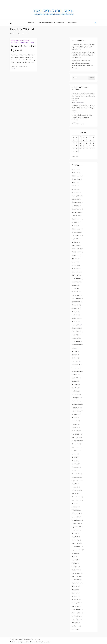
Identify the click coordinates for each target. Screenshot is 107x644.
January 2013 (75, 437)
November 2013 (76, 404)
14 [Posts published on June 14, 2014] (94, 143)
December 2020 (76, 278)
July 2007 (75, 586)
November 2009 (77, 520)
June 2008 (75, 560)
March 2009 (75, 540)
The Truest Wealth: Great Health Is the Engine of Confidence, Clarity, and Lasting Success (83, 47)
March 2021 (75, 269)
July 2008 (75, 556)
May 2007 (75, 593)
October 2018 (76, 305)
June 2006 (75, 623)
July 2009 (75, 533)
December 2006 (77, 609)
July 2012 (74, 454)
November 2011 (76, 477)
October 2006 (76, 616)
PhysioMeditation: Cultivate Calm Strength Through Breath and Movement (82, 117)
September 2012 (76, 447)
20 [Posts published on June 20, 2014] (90, 146)
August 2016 (75, 335)
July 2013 (74, 417)
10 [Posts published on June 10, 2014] (80, 143)
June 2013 (75, 421)
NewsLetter (72, 23)
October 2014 (76, 374)
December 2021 (76, 249)
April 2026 (75, 169)
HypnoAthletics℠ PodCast (80, 88)
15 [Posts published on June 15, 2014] (74, 146)
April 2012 (75, 464)
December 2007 (76, 580)
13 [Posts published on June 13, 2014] (90, 143)
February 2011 (76, 490)
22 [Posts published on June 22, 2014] (74, 148)
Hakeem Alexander (23, 66)
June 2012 (75, 457)
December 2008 (77, 547)
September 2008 (77, 550)
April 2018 (75, 315)
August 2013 (75, 414)
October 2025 (76, 179)
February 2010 (76, 513)
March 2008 (75, 570)
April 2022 (75, 242)
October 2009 (76, 523)
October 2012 (76, 444)
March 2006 (75, 629)
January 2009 (76, 543)
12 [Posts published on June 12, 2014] (87, 143)
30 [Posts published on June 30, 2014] (77, 151)
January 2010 (76, 517)
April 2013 (75, 427)
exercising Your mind (54, 11)
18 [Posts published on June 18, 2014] (83, 146)
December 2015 (76, 341)
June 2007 (75, 590)
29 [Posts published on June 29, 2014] (74, 151)
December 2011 (76, 474)
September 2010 (77, 500)
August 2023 (75, 222)
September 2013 (76, 411)
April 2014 (75, 391)
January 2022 (76, 245)
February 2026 (76, 176)
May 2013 (74, 424)
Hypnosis (31, 42)
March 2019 (75, 292)
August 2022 (75, 239)
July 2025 (74, 183)
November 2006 (77, 613)
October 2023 (76, 216)
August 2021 (75, 255)
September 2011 (76, 480)
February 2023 (76, 229)
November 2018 (76, 302)
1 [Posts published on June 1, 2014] (74, 140)
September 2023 (77, 219)
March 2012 (75, 467)
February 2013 (76, 434)
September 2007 (77, 583)
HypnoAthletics (24, 42)
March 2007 (75, 600)
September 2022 (77, 235)
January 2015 (75, 368)
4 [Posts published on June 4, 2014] (83, 140)
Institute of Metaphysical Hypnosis (51, 23)
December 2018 (76, 298)
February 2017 (76, 325)
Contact (31, 23)
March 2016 (75, 338)
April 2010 (75, 507)
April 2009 (75, 537)
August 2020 (76, 282)
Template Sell (46, 642)
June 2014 (75, 384)
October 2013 (76, 408)
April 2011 (75, 484)
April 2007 (75, 596)
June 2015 (75, 351)
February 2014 (76, 398)
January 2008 (76, 576)
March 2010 (75, 510)
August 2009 (76, 530)
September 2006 (77, 619)
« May (73, 156)
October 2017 (76, 318)
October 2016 (76, 328)
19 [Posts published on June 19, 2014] (87, 146)
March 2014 (75, 394)
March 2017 (75, 322)
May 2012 (74, 461)
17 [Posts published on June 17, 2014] (80, 146)
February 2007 (76, 603)
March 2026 (75, 173)
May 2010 (75, 504)
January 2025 (76, 199)
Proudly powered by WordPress (19, 642)
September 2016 (77, 331)
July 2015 (74, 348)
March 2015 (75, 361)
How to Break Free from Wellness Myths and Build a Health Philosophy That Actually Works (83, 55)
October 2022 (76, 232)
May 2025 (74, 186)
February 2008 (76, 573)
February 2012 (76, 470)
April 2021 (75, 265)
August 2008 (76, 553)
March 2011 (75, 487)
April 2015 (75, 358)
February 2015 (76, 365)
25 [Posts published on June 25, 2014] (83, 148)
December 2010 (76, 497)
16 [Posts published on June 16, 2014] (77, 146)
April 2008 (75, 566)
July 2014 (74, 381)
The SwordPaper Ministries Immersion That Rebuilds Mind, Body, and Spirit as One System (83, 96)
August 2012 (75, 451)
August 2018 (75, 308)
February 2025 (76, 196)
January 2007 (76, 606)
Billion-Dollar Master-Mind (18, 40)
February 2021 (76, 272)
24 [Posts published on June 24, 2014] (80, 148)
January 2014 (76, 401)
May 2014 (74, 388)
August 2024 (75, 206)
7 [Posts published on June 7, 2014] (94, 140)
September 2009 (77, 527)
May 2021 (74, 262)
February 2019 (76, 295)
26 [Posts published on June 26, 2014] (87, 148)
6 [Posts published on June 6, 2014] (90, 140)
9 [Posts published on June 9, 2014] (77, 143)
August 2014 (75, 378)
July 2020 (75, 285)
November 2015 (76, 345)
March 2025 (75, 192)
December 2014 (76, 371)
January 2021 (76, 275)
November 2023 (76, 212)
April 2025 (75, 189)
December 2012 (76, 441)
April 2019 (75, 288)
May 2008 (75, 563)
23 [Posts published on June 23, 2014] (77, 148)
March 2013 (75, 431)
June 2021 (75, 259)
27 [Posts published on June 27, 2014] (90, 148)
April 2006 (75, 626)
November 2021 (76, 252)
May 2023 (74, 226)
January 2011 (75, 494)
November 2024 (76, 202)
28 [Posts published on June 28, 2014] (94, 148)
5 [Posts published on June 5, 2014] (87, 140)
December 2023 (76, 209)
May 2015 (74, 355)
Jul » (77, 156)
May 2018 (74, 312)
